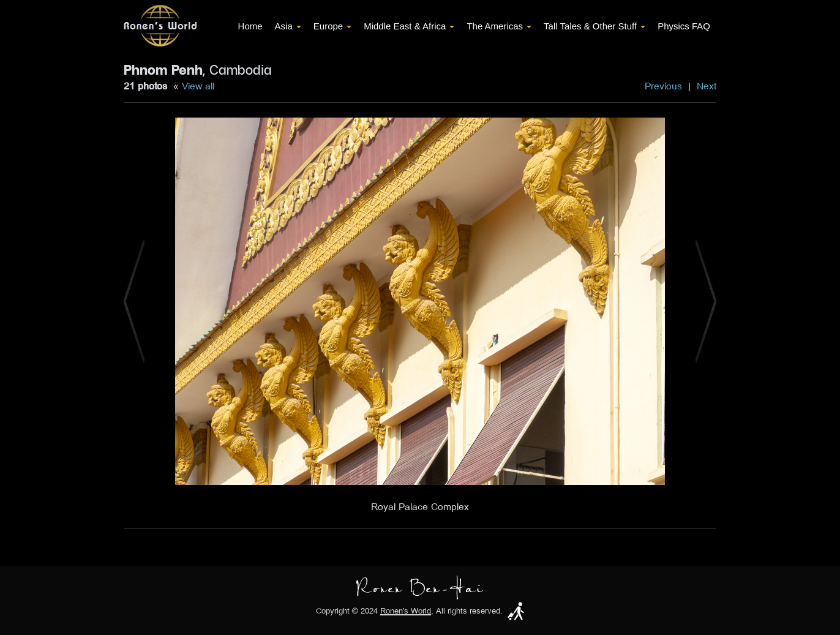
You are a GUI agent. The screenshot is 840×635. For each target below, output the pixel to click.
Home (250, 26)
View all (198, 86)
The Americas (499, 26)
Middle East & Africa (409, 26)
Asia (288, 26)
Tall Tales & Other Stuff (594, 26)
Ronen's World (406, 611)
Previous (663, 86)
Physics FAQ (684, 26)
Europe (332, 26)
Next (707, 86)
